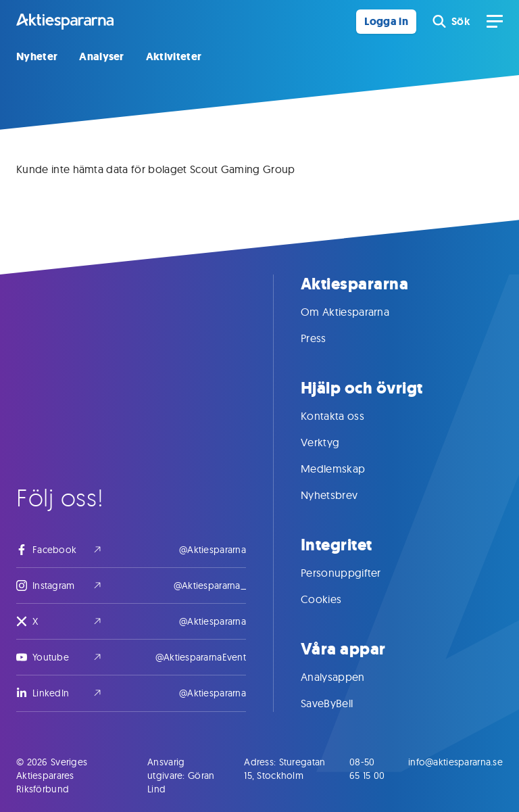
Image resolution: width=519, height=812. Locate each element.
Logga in (386, 21)
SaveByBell (340, 703)
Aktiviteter (174, 56)
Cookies (335, 599)
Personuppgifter (354, 573)
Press (327, 338)
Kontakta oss (346, 416)
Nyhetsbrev (343, 495)
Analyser (102, 56)
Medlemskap (346, 469)
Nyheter (37, 56)
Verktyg (333, 442)
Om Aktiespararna (359, 312)
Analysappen (346, 677)
